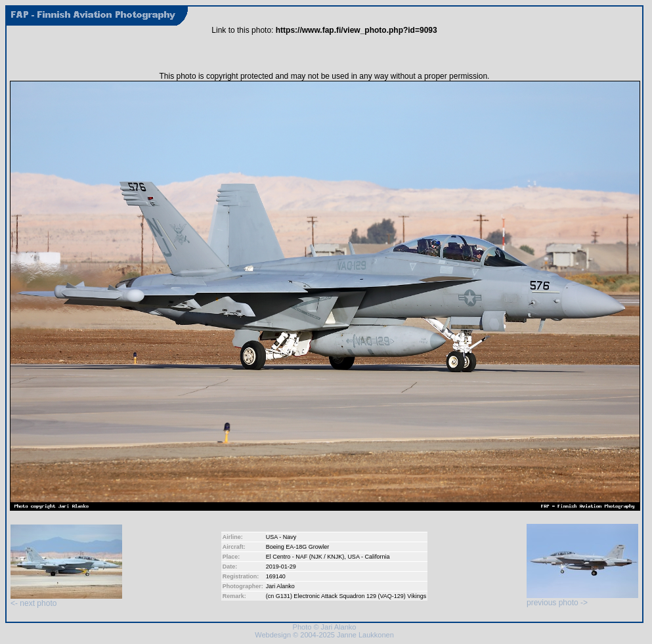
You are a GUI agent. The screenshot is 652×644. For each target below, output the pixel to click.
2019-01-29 (281, 567)
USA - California (368, 557)
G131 (283, 596)
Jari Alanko (280, 586)
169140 (276, 576)
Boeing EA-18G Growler (298, 547)
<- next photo (66, 600)
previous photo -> (582, 599)
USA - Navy (281, 537)
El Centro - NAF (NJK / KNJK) (305, 557)
